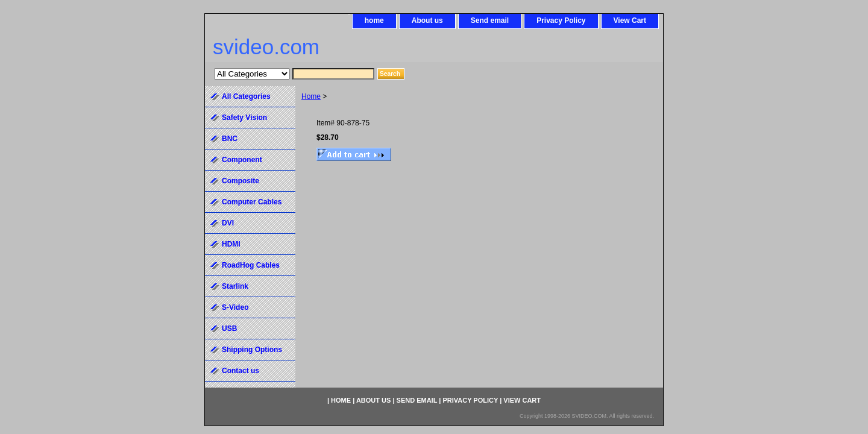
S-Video (235, 307)
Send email (490, 20)
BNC (230, 139)
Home (311, 96)
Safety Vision (244, 118)
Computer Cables (252, 202)
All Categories (246, 96)
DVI (228, 223)
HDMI (231, 244)
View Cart (630, 20)
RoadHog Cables (251, 265)
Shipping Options (252, 350)
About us (427, 20)
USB (229, 329)
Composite (241, 181)
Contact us (241, 371)
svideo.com (266, 47)
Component (242, 160)
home (374, 20)
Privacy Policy (561, 20)
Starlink (235, 286)
